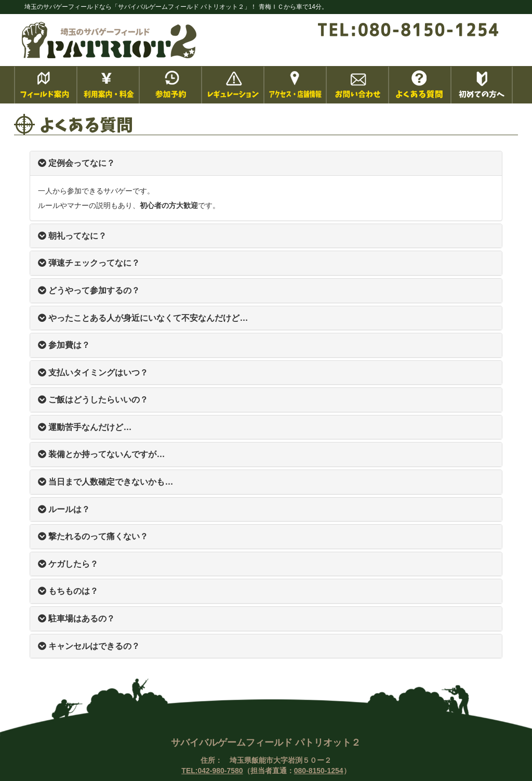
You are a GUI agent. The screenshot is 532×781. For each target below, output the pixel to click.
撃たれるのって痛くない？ (93, 536)
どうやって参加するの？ (89, 290)
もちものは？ (68, 591)
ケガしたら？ (68, 564)
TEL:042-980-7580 (212, 771)
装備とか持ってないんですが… (101, 454)
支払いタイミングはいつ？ (93, 373)
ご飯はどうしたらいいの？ (93, 400)
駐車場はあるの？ (76, 619)
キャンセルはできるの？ (89, 646)
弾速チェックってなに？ (89, 263)
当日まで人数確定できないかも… (105, 482)
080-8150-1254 (319, 771)
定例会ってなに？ (76, 163)
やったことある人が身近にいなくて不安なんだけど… (143, 318)
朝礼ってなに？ (72, 236)
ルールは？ (64, 509)
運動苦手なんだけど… (85, 427)
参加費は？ (64, 345)
